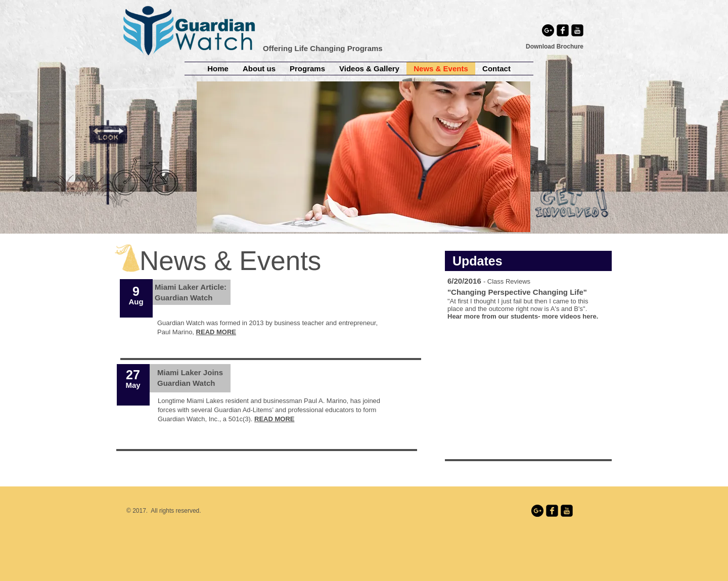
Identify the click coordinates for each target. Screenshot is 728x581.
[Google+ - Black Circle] (548, 30)
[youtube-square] (577, 30)
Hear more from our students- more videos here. (523, 316)
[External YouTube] (528, 394)
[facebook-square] (563, 30)
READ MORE (274, 419)
